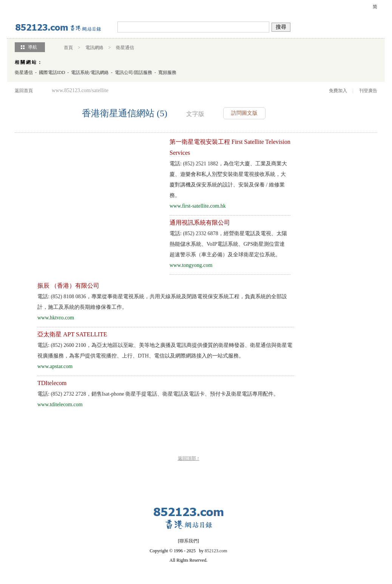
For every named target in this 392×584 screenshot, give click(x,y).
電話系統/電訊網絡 (90, 72)
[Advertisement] (82, 190)
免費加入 (338, 91)
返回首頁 (24, 91)
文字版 (195, 114)
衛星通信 (125, 48)
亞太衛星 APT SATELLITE (72, 334)
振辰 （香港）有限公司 (68, 286)
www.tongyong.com (191, 265)
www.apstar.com (55, 366)
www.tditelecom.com (60, 404)
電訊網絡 (94, 48)
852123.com (216, 551)
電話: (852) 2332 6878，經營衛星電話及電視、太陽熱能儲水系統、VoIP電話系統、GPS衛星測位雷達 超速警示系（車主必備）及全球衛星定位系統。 (228, 244)
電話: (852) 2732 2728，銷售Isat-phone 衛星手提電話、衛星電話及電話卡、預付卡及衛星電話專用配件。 (158, 394)
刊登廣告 (368, 91)
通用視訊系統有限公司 (200, 223)
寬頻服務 (167, 72)
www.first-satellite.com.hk (198, 206)
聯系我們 (188, 541)
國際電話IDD (52, 72)
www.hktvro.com (56, 318)
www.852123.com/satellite (80, 90)
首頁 (68, 48)
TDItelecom (52, 383)
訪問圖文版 (244, 113)
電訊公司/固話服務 (133, 72)
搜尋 (281, 27)
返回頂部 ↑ (189, 458)
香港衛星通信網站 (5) (125, 113)
